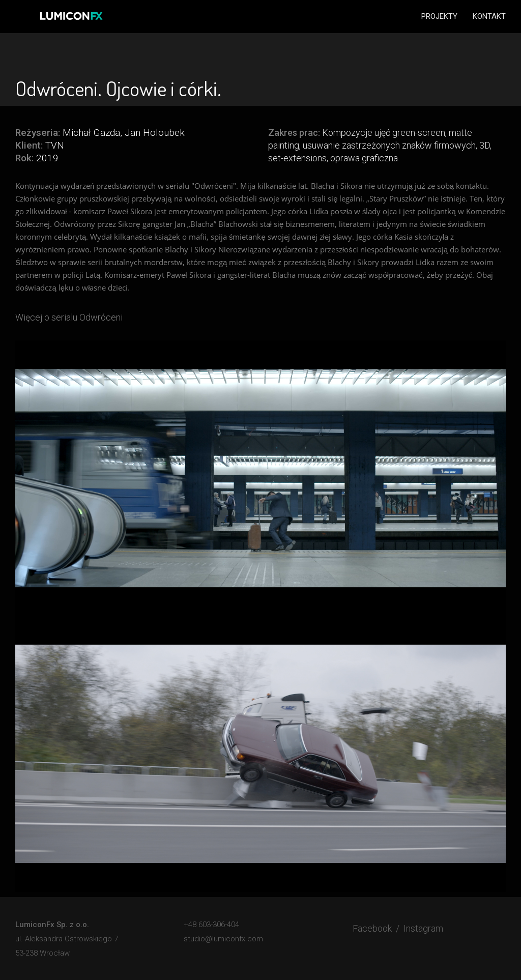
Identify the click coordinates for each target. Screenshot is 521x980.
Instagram (423, 928)
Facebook (372, 928)
